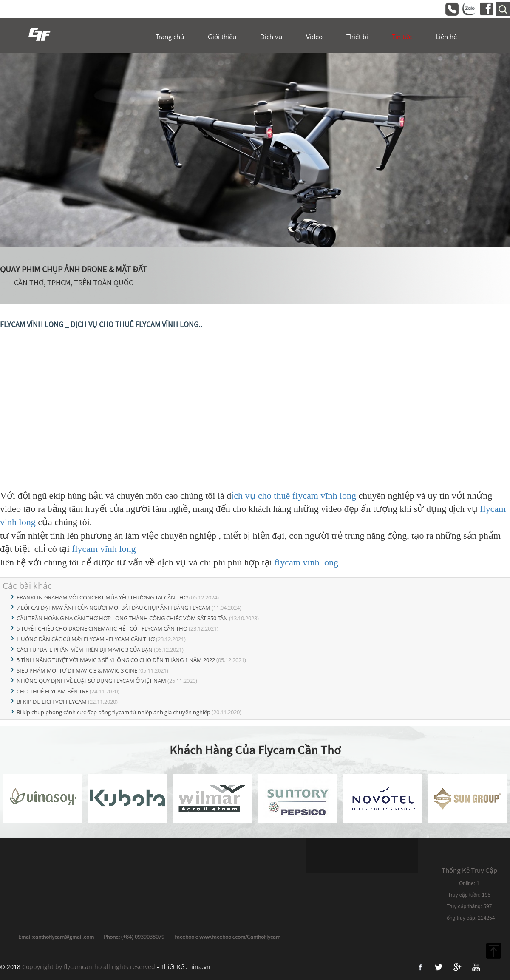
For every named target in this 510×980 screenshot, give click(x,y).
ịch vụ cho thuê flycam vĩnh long (294, 496)
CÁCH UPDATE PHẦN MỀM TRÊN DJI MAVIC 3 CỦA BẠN (85, 650)
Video (314, 37)
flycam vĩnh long (104, 549)
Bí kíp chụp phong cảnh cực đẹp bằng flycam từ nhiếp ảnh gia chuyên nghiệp (113, 712)
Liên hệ (446, 37)
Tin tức (402, 37)
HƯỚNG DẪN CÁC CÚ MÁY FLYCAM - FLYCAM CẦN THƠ (86, 639)
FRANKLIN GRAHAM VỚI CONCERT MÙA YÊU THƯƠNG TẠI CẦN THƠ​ (102, 597)
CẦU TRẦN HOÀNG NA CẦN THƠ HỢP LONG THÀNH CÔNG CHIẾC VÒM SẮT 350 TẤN (122, 618)
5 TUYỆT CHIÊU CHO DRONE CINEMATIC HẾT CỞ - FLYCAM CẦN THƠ (102, 628)
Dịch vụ (271, 37)
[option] (255, 150)
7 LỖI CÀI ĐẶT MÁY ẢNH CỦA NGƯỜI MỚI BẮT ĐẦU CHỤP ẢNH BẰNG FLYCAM (113, 608)
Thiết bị (357, 37)
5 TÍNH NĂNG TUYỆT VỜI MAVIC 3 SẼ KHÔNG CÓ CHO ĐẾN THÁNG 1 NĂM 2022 (116, 660)
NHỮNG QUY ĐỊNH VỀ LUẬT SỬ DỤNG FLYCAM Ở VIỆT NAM (91, 681)
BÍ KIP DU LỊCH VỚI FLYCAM (52, 702)
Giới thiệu (222, 37)
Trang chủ (170, 37)
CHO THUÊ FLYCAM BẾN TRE (52, 691)
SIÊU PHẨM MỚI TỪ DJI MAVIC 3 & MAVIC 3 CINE (77, 670)
